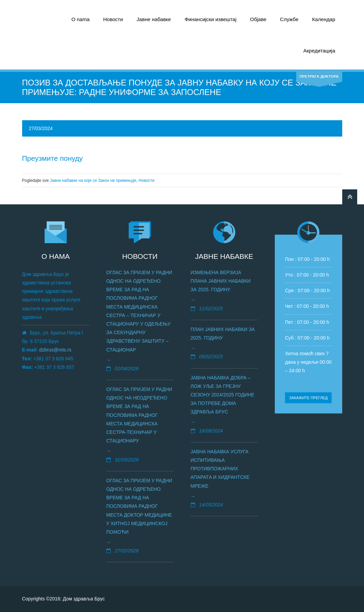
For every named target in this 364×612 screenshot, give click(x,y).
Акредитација (319, 51)
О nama (81, 19)
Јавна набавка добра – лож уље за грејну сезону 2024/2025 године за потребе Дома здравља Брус (223, 395)
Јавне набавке (154, 19)
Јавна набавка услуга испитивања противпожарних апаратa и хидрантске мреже (220, 469)
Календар (324, 19)
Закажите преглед (308, 398)
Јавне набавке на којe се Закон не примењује (93, 181)
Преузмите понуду (53, 158)
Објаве (258, 19)
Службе (289, 19)
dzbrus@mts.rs (55, 350)
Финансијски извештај (210, 19)
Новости (113, 19)
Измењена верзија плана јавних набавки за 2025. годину (221, 281)
